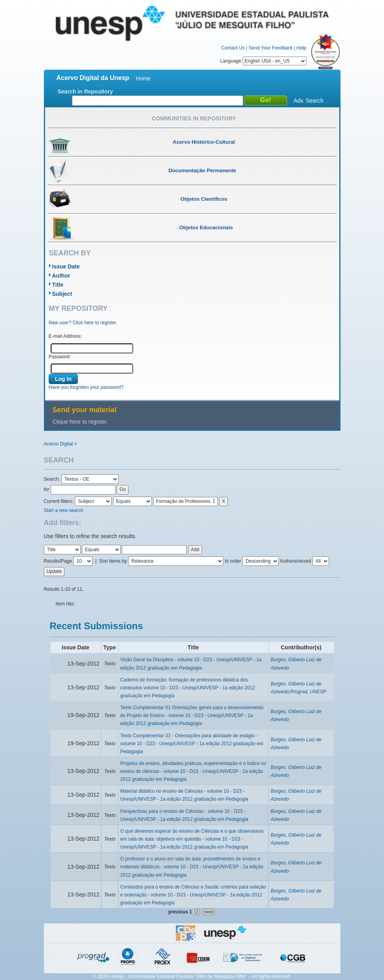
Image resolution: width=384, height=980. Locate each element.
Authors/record (296, 561)
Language (263, 61)
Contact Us (233, 48)
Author (61, 276)
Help (302, 48)
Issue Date (66, 266)
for (47, 489)
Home (143, 78)
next (209, 912)
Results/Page (58, 561)
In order (233, 561)
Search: (53, 479)
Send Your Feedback (271, 48)
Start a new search (64, 510)
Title (58, 285)
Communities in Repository (194, 118)
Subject (62, 294)
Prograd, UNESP (308, 692)
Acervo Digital (59, 444)
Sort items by (113, 561)
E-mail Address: (65, 336)
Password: (60, 357)
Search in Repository (85, 91)
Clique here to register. (80, 422)
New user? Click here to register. (83, 323)
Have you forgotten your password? (86, 387)
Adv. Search (309, 101)
